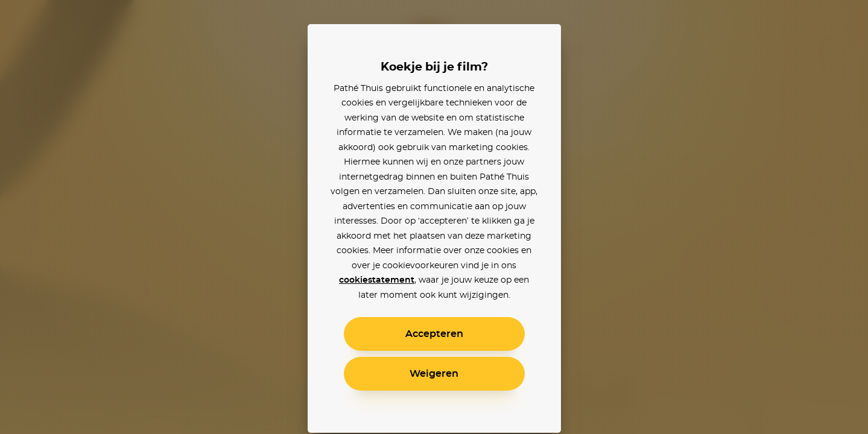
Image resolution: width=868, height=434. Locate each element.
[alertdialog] (434, 217)
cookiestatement (377, 280)
